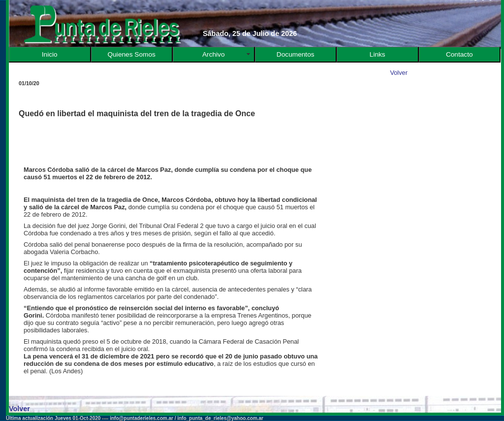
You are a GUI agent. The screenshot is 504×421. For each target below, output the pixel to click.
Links (378, 54)
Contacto (459, 54)
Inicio (50, 54)
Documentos (296, 54)
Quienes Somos (132, 54)
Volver (399, 73)
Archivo (214, 54)
